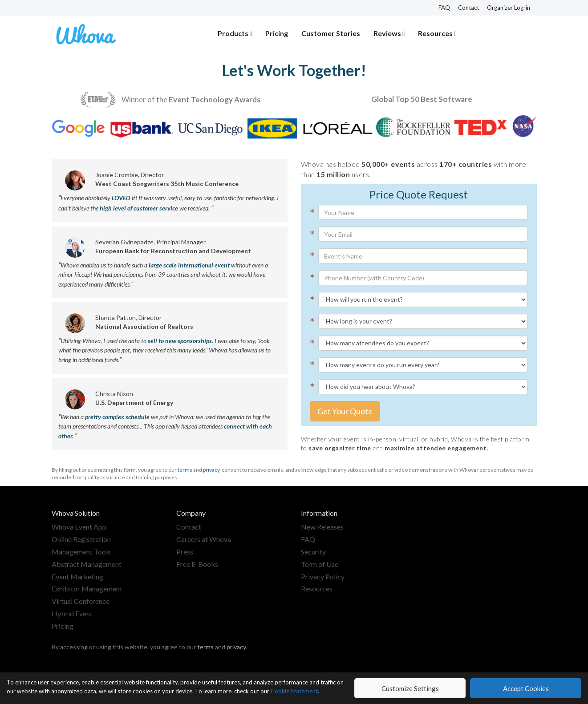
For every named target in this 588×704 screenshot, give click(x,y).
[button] (235, 34)
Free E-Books (197, 564)
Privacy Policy (323, 577)
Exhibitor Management (87, 589)
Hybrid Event (72, 613)
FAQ (444, 8)
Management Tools (81, 552)
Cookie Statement (294, 691)
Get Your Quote (345, 411)
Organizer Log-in (509, 8)
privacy (211, 470)
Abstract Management (87, 564)
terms (185, 470)
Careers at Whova (204, 539)
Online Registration (81, 539)
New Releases (322, 527)
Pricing (277, 33)
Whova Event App (79, 527)
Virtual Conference (81, 601)
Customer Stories (331, 33)
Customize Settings (410, 688)
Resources (317, 589)
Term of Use (320, 564)
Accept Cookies (526, 688)
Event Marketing (77, 577)
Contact (468, 8)
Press (185, 552)
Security (313, 552)
